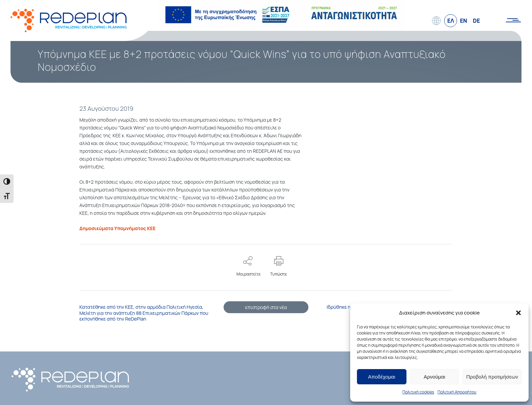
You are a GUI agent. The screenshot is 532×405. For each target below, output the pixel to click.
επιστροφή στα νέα (266, 306)
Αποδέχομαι (382, 377)
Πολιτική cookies (418, 392)
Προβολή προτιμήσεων (492, 377)
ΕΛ (451, 21)
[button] (518, 313)
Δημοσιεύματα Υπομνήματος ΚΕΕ (118, 227)
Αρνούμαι (434, 377)
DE (477, 21)
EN (464, 21)
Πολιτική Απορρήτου (457, 392)
